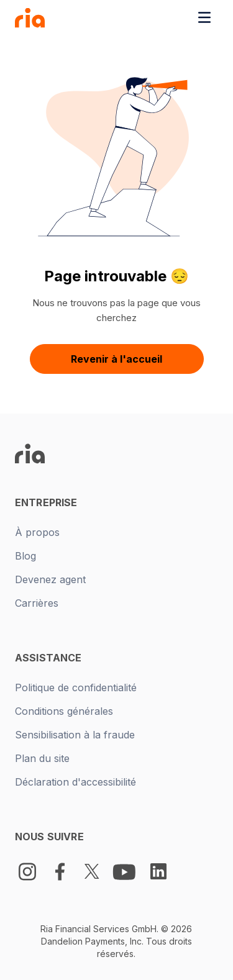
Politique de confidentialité (76, 687)
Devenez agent (50, 579)
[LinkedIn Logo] (158, 871)
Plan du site (42, 758)
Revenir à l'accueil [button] (116, 359)
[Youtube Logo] (126, 871)
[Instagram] (27, 872)
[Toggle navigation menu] (204, 17)
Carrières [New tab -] (37, 603)
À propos (37, 532)
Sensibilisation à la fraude (75, 735)
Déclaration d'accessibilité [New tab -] (75, 782)
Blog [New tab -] (25, 556)
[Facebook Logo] (60, 872)
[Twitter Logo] (92, 872)
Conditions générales (64, 711)
